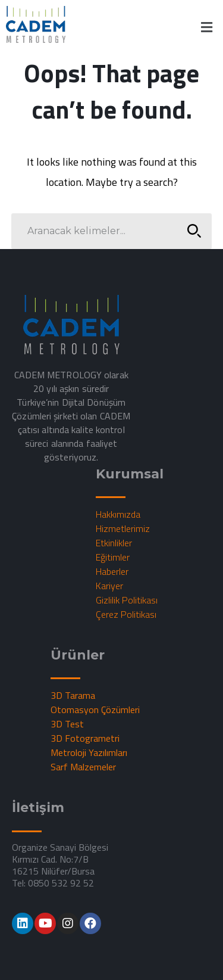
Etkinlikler (114, 543)
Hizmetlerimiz (123, 528)
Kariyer (109, 586)
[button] (207, 27)
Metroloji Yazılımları (89, 752)
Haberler (112, 571)
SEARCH (191, 231)
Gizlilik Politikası (127, 600)
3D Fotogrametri (85, 738)
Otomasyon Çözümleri (95, 710)
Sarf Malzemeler (83, 767)
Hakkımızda (118, 514)
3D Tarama (73, 695)
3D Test (67, 724)
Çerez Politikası (126, 614)
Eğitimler (113, 557)
